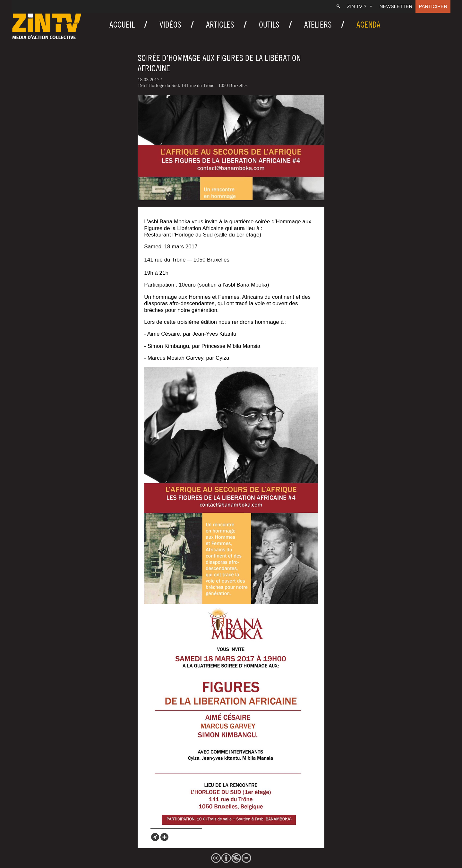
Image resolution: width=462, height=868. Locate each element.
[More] (164, 837)
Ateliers (318, 25)
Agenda (368, 25)
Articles (220, 25)
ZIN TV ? (360, 6)
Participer (433, 6)
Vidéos (170, 25)
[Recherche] (338, 6)
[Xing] (155, 837)
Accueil (122, 25)
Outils (269, 25)
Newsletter (396, 6)
